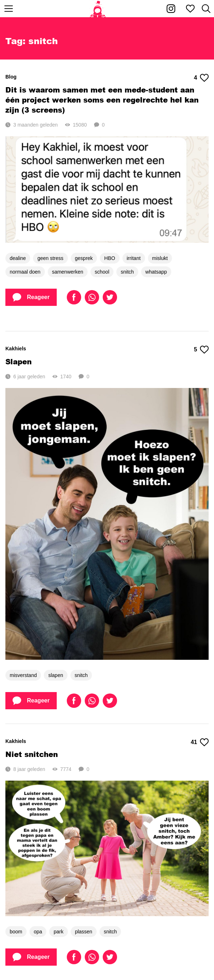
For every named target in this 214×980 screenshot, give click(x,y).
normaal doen (25, 272)
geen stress (50, 258)
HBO (110, 258)
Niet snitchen (32, 754)
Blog (11, 77)
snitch (127, 272)
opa (38, 932)
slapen (55, 675)
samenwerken (68, 272)
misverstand (23, 675)
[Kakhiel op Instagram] (171, 9)
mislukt (160, 258)
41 (200, 742)
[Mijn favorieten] (190, 9)
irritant (134, 258)
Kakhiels (16, 349)
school (102, 272)
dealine (18, 258)
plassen (84, 932)
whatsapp (156, 272)
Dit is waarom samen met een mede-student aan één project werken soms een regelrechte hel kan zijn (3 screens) (102, 100)
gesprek (84, 258)
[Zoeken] (206, 9)
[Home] (98, 9)
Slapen (18, 361)
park (58, 932)
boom (16, 932)
